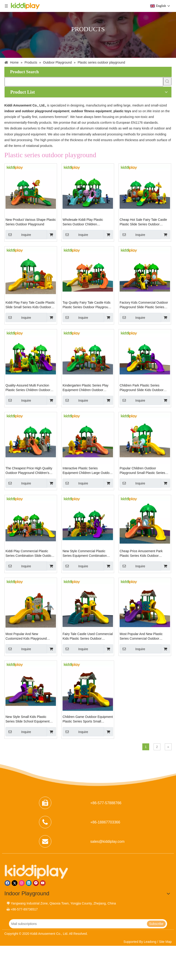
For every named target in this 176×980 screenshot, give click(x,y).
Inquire (18, 235)
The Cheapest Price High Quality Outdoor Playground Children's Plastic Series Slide (29, 471)
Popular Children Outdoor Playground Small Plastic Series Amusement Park (142, 471)
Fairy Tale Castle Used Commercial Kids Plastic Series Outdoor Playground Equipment (88, 636)
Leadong (150, 942)
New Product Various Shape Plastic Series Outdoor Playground (31, 222)
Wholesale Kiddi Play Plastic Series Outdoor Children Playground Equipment (83, 222)
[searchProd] (84, 82)
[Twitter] (15, 883)
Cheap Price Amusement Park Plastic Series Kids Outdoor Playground (141, 554)
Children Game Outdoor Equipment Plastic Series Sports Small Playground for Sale (88, 719)
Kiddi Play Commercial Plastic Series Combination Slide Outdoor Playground (30, 554)
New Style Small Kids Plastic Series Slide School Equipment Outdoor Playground (27, 719)
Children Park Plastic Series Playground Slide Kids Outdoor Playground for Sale (142, 388)
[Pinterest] (36, 883)
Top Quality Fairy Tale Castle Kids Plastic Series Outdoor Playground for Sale (87, 305)
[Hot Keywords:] (167, 81)
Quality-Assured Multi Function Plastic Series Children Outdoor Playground (28, 388)
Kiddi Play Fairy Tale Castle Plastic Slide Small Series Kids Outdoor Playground (30, 305)
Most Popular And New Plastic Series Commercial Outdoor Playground (141, 636)
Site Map (165, 942)
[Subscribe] (156, 924)
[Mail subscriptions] (77, 924)
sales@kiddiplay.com (107, 841)
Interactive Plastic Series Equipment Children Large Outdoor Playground (87, 471)
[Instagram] (22, 883)
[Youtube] (43, 883)
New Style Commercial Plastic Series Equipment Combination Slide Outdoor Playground (85, 554)
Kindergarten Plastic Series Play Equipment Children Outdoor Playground (85, 388)
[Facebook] (7, 883)
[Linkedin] (29, 883)
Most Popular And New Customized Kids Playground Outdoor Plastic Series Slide (26, 636)
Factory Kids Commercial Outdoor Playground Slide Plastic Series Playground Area (144, 305)
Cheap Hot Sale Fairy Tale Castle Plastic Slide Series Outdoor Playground (143, 222)
